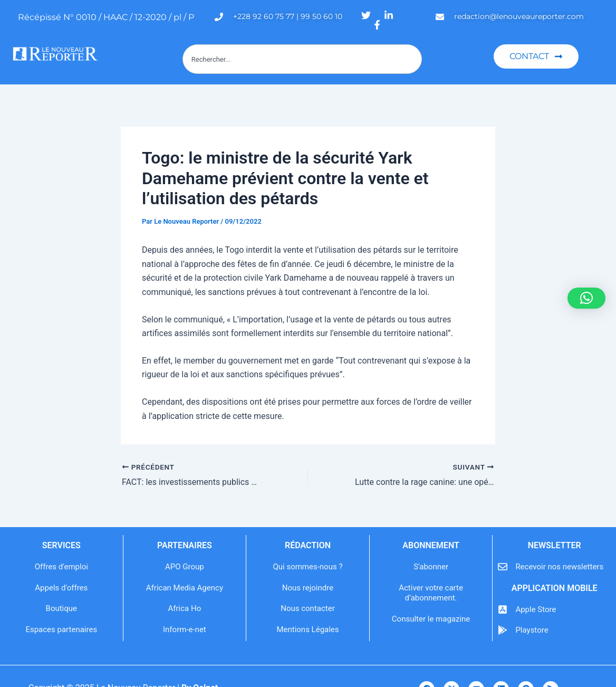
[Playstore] (503, 630)
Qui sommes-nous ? (307, 567)
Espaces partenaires (61, 629)
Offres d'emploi (61, 567)
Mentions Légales (307, 629)
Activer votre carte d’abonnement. (431, 593)
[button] (586, 298)
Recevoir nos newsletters (559, 567)
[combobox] (302, 59)
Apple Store (536, 609)
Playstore (532, 630)
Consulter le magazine (431, 619)
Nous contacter (308, 608)
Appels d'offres (61, 588)
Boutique (61, 608)
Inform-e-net (185, 629)
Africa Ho (185, 608)
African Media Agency (185, 588)
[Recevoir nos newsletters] (503, 567)
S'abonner (431, 567)
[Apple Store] (503, 609)
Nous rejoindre (308, 588)
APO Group (185, 567)
